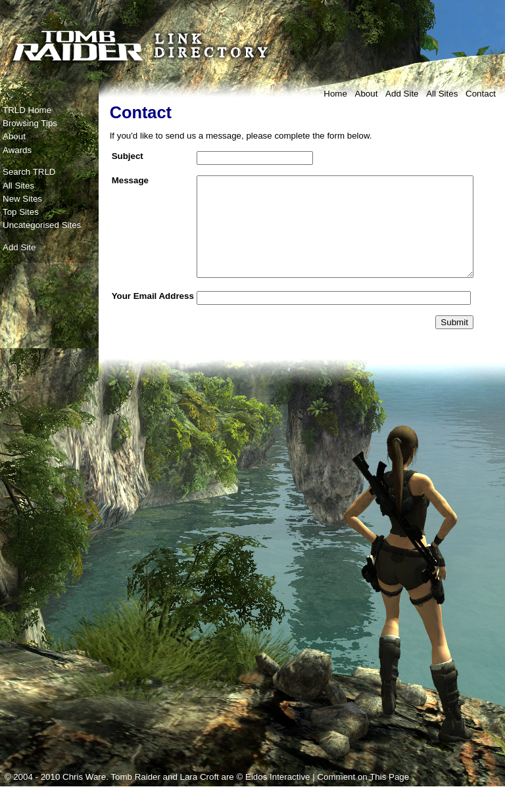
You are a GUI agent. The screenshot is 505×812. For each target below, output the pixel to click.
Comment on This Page (363, 802)
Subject (128, 156)
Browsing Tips (30, 123)
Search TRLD (29, 172)
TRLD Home (27, 110)
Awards (17, 150)
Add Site (402, 94)
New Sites (22, 199)
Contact (481, 94)
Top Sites (21, 212)
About (367, 94)
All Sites (442, 94)
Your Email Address (134, 321)
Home (335, 94)
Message (130, 180)
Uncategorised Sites (42, 225)
